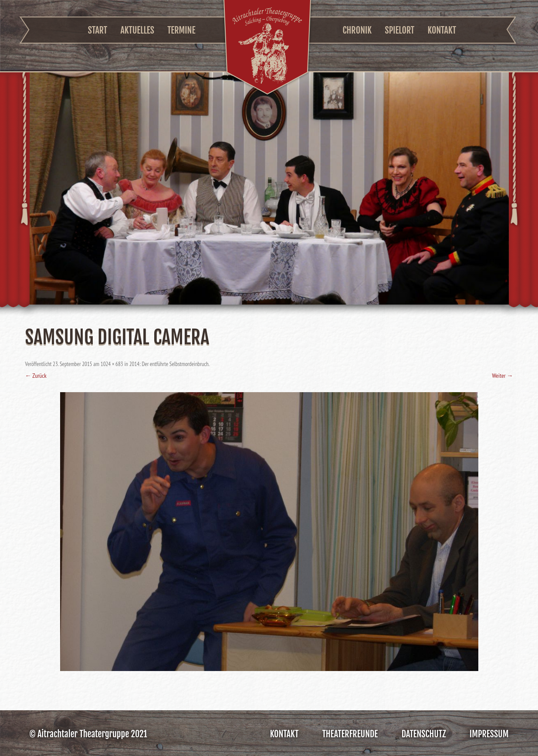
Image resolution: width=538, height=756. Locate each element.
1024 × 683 (112, 364)
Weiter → (502, 376)
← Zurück (36, 376)
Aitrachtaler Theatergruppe (267, 49)
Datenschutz (424, 734)
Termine (181, 30)
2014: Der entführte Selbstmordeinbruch (169, 364)
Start (98, 30)
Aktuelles (137, 30)
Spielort (400, 30)
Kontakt (442, 30)
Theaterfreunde (350, 734)
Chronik (357, 30)
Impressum (489, 734)
